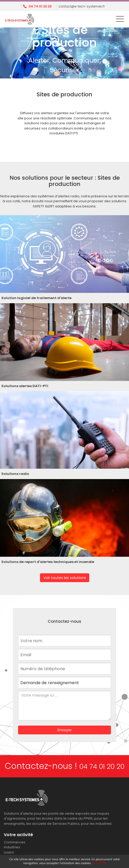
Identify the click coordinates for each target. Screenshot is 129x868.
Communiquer (76, 60)
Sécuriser (65, 70)
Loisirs (9, 852)
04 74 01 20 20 (40, 6)
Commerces (15, 842)
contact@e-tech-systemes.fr (82, 6)
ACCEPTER (99, 863)
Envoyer (65, 730)
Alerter (39, 60)
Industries (12, 847)
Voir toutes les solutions (65, 578)
